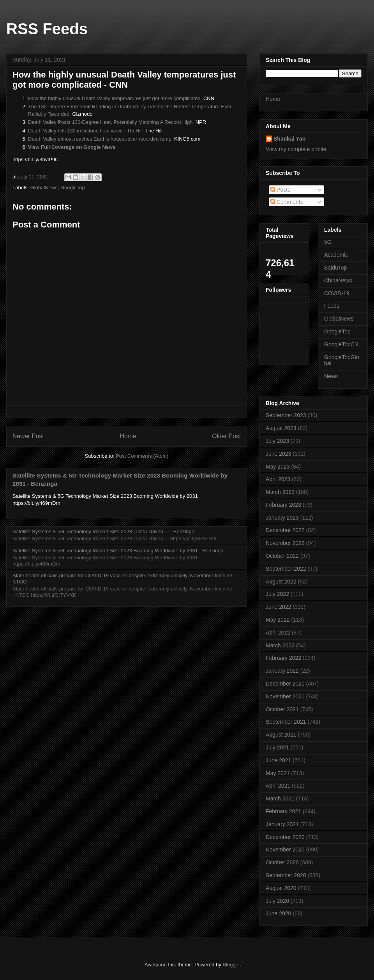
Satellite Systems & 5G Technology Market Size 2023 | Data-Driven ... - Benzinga (103, 531)
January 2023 (282, 518)
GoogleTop (73, 188)
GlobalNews (44, 188)
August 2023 (281, 428)
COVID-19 (337, 293)
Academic (336, 255)
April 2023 (278, 479)
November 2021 (285, 696)
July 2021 (277, 747)
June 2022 (278, 607)
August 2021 (281, 735)
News (331, 376)
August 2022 (281, 582)
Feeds (332, 306)
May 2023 (278, 467)
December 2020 (285, 837)
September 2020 (286, 875)
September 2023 (286, 415)
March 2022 (280, 645)
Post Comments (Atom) (142, 456)
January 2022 (282, 671)
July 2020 (277, 901)
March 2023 (280, 492)
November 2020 (285, 850)
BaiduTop (335, 268)
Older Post (226, 436)
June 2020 (278, 913)
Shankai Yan (289, 139)
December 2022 (285, 530)
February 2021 (283, 811)
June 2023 (278, 454)
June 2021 (278, 760)
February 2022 (283, 658)
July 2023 (277, 441)
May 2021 (278, 773)
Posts (280, 190)
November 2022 (285, 543)
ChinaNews (338, 280)
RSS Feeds (47, 29)
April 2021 (278, 786)
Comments (287, 202)
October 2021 (282, 709)
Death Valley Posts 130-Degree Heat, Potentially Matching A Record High (110, 122)
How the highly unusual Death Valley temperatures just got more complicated (114, 98)
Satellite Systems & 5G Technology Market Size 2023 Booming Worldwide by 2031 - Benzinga (118, 551)
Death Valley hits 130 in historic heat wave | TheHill (85, 131)
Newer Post (28, 436)
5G (328, 242)
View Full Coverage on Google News (72, 147)
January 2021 (282, 824)
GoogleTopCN (341, 344)
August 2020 (281, 888)
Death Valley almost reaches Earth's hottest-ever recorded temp (100, 139)
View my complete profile (296, 149)
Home (128, 436)
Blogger (231, 965)
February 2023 (283, 505)
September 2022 (286, 569)
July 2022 (277, 594)
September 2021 (286, 722)
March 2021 (280, 798)
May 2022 (278, 620)
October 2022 (282, 556)
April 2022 (278, 633)
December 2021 (285, 684)
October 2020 (282, 862)
